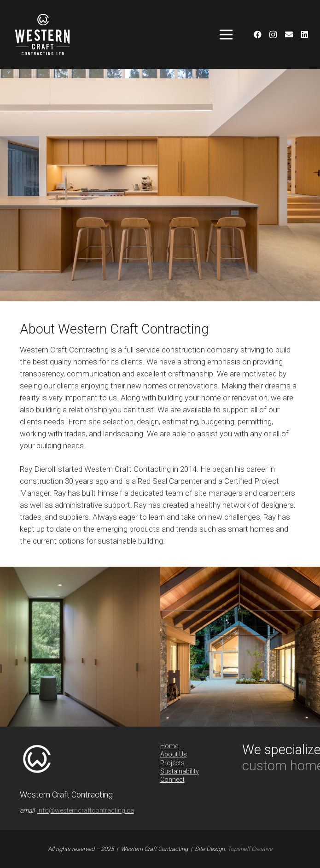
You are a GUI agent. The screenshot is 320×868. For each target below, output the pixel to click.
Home (169, 746)
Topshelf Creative (250, 849)
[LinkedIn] (304, 35)
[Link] (42, 35)
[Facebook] (257, 35)
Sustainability (180, 771)
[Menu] (226, 35)
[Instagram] (273, 35)
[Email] (289, 35)
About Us (174, 754)
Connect (172, 780)
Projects (172, 763)
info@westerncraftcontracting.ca (86, 810)
